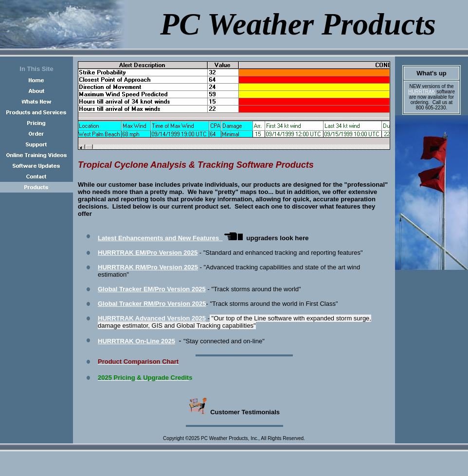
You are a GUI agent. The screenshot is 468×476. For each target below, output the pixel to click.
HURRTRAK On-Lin (136, 341)
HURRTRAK (422, 92)
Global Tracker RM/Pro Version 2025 (152, 304)
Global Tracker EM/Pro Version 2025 (152, 289)
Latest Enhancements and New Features (159, 238)
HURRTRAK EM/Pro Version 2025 (148, 253)
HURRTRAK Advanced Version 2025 (152, 318)
